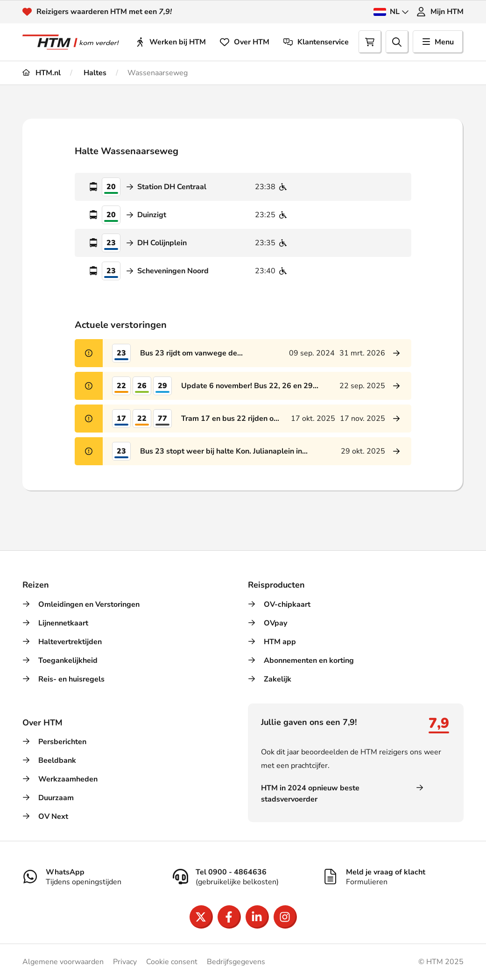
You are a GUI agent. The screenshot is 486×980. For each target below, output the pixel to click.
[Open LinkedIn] (257, 917)
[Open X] (201, 917)
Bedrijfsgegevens (236, 962)
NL (391, 12)
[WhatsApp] (93, 877)
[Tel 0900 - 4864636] (243, 877)
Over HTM (245, 42)
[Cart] (370, 42)
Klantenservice (316, 42)
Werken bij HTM (171, 42)
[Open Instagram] (285, 917)
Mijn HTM (440, 12)
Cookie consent (172, 962)
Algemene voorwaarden (63, 962)
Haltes (94, 73)
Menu (438, 42)
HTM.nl (42, 73)
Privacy (125, 962)
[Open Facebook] (229, 917)
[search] (397, 42)
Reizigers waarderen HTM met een (104, 12)
